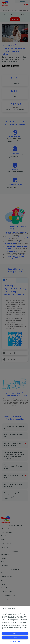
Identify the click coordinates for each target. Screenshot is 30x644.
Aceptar (15, 634)
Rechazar (15, 638)
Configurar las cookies (15, 641)
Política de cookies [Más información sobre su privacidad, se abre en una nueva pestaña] (23, 629)
